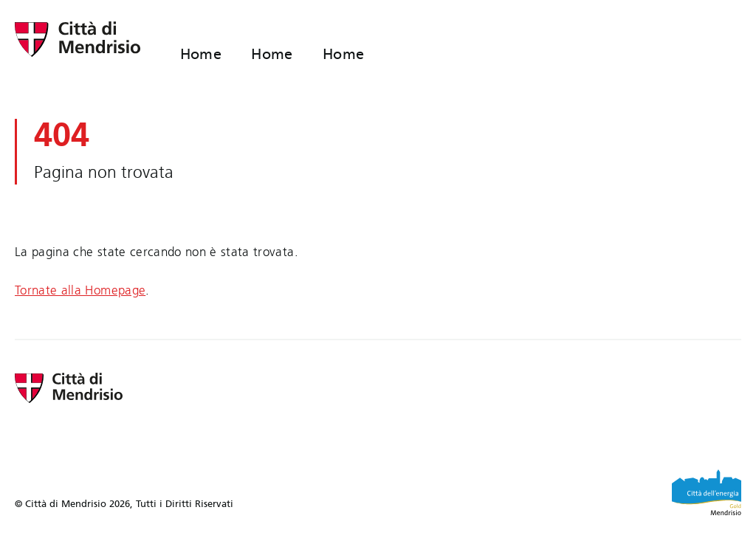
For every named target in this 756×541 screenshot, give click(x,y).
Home (201, 54)
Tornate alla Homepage (80, 290)
